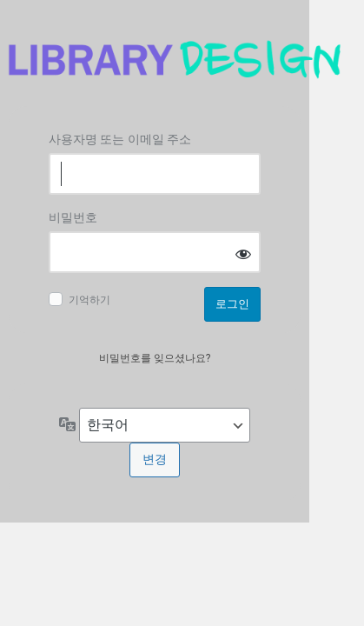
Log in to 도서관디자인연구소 (174, 60)
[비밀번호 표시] (243, 253)
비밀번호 (73, 217)
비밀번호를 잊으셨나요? (155, 358)
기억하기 (89, 300)
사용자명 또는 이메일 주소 (120, 139)
